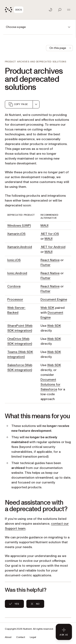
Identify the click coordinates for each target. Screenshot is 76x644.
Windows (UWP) (19, 226)
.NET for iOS (50, 234)
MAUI (44, 226)
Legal (33, 637)
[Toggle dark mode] (50, 10)
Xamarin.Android (20, 247)
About (8, 637)
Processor (15, 299)
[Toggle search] (60, 10)
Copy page (18, 104)
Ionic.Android (17, 273)
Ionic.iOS (14, 260)
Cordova (14, 286)
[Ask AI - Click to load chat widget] (64, 632)
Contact (21, 637)
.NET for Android (53, 247)
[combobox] (36, 104)
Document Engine (54, 299)
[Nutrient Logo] (14, 10)
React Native (50, 260)
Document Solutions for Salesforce (50, 385)
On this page (61, 48)
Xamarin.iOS (16, 234)
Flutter (45, 265)
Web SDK (47, 308)
